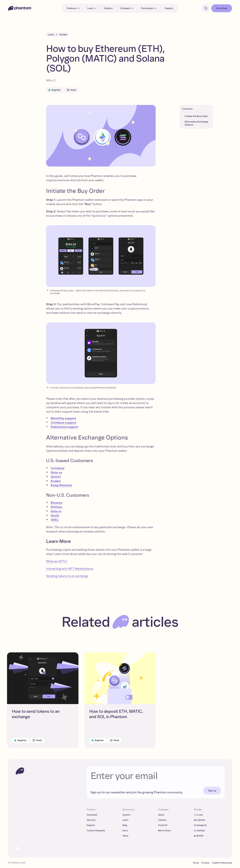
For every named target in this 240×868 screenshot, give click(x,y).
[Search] (206, 8)
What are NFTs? (57, 561)
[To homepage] (20, 771)
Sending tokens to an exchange (67, 576)
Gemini (56, 477)
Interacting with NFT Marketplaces (70, 569)
